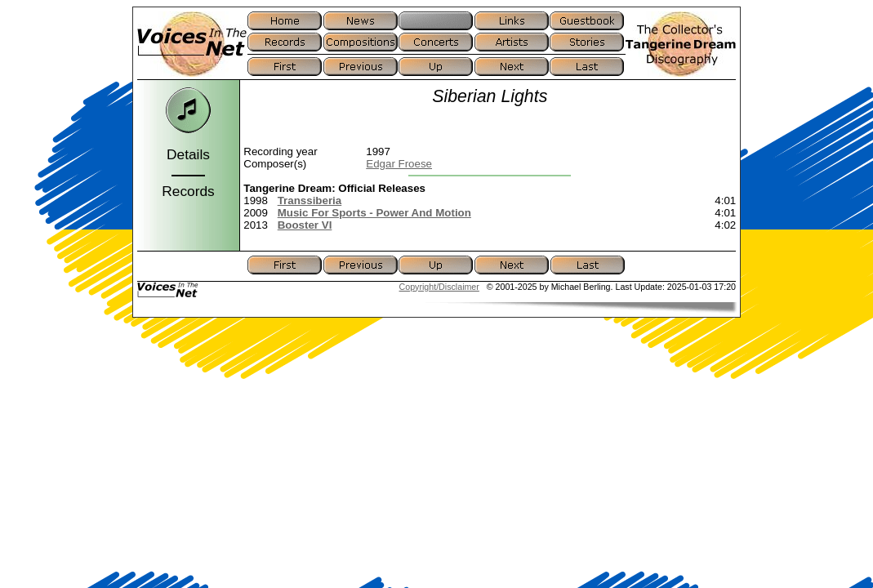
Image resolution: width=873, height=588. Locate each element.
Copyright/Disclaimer (439, 287)
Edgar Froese (399, 164)
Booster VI (305, 225)
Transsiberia (310, 200)
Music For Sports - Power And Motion (374, 213)
